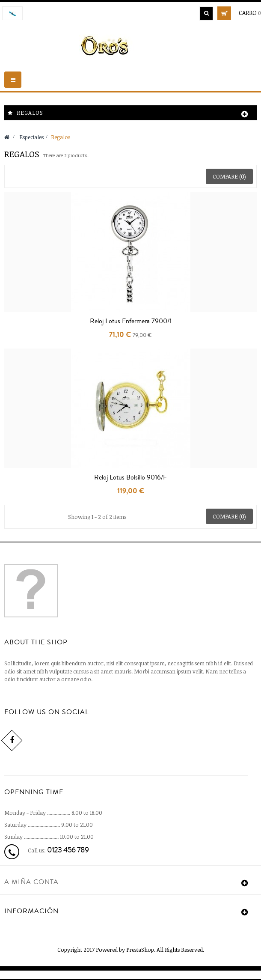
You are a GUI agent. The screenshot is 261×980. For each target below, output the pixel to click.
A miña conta (31, 882)
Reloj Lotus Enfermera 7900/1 (131, 321)
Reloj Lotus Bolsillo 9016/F (130, 477)
